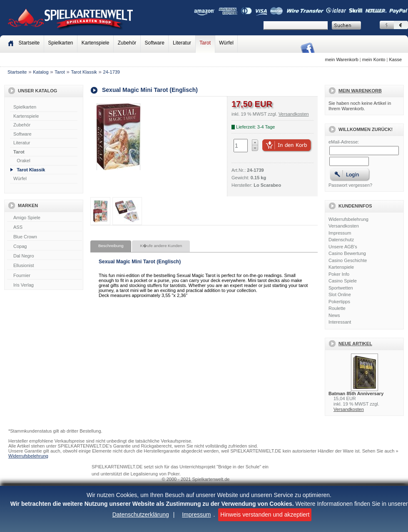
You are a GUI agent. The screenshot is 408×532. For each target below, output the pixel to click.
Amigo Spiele (45, 218)
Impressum (196, 515)
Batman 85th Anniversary (356, 393)
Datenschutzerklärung (141, 515)
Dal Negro (45, 256)
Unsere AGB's (343, 247)
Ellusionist (45, 266)
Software (155, 43)
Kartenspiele (96, 43)
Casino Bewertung (347, 253)
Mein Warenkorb (360, 91)
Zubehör (127, 43)
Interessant (340, 322)
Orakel (23, 161)
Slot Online (340, 294)
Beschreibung (111, 246)
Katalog (41, 72)
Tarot (205, 43)
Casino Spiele (343, 281)
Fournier (45, 276)
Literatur (182, 43)
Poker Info (339, 274)
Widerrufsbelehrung (348, 219)
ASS (45, 228)
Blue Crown (45, 237)
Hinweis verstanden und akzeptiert (265, 515)
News (334, 315)
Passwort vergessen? (350, 185)
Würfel (226, 43)
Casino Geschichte (348, 260)
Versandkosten (344, 226)
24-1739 (112, 72)
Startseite (17, 72)
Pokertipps (339, 302)
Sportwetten (341, 288)
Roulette (337, 308)
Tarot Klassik (84, 72)
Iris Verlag (45, 285)
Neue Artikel (355, 344)
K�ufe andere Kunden (161, 246)
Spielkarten (60, 43)
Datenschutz (341, 240)
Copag (45, 247)
